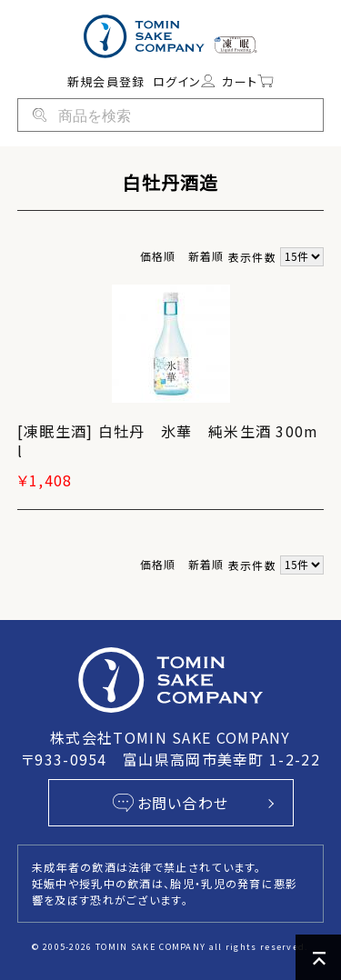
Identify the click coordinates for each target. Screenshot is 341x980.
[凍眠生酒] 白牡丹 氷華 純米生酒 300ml (168, 441)
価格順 (158, 256)
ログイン (184, 81)
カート (248, 81)
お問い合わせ (171, 803)
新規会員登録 (106, 81)
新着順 (206, 256)
